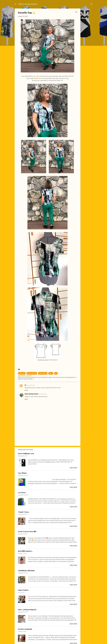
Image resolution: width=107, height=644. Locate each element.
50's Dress (22, 493)
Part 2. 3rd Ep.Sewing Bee (27, 610)
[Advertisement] (87, 34)
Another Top (37, 78)
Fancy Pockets (23, 590)
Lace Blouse (22, 473)
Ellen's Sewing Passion (28, 4)
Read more (73, 468)
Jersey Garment (32, 373)
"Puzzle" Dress (23, 512)
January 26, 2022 (31, 385)
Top (56, 373)
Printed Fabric (43, 373)
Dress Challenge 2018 (26, 454)
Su (25, 385)
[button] (76, 12)
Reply (26, 390)
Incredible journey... (25, 551)
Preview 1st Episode (25, 629)
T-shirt (51, 373)
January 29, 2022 (43, 394)
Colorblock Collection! (26, 571)
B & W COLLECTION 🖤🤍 (28, 532)
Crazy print (22, 373)
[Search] (91, 5)
